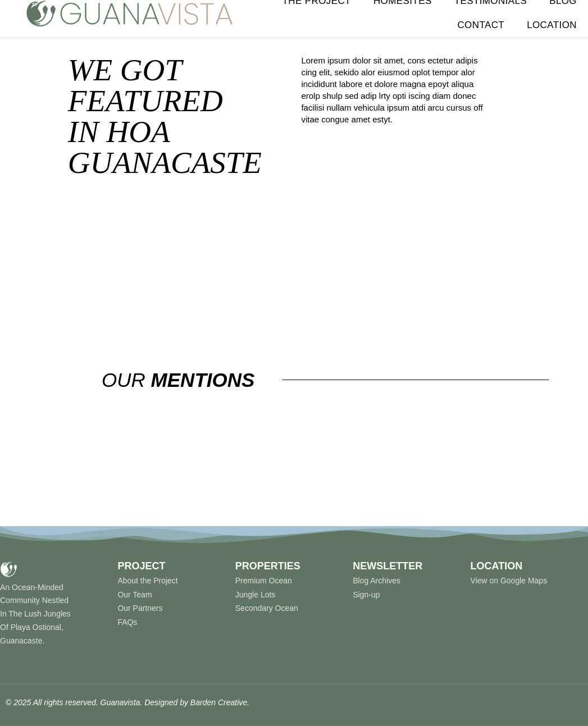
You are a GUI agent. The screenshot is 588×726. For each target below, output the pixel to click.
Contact (481, 25)
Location (552, 25)
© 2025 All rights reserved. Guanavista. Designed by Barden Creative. (127, 702)
